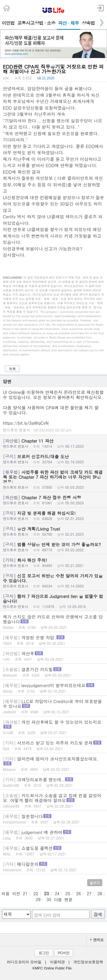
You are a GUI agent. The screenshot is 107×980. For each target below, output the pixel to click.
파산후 (53, 656)
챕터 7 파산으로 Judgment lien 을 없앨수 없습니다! (53, 601)
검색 (98, 914)
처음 (5, 893)
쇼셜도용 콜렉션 (53, 851)
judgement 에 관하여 (53, 835)
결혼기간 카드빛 (53, 672)
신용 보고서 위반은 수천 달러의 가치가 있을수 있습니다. (53, 581)
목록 (12, 369)
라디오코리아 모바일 (24, 962)
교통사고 (25, 23)
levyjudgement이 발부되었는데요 (53, 688)
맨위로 (97, 940)
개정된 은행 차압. (53, 640)
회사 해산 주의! (53, 562)
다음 (58, 899)
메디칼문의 (53, 867)
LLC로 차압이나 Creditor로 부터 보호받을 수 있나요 (53, 706)
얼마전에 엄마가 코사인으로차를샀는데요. (53, 764)
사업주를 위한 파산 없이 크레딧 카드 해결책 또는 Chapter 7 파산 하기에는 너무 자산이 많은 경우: (53, 479)
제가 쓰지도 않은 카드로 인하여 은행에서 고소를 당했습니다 (53, 622)
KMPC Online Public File (52, 968)
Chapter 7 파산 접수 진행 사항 (53, 500)
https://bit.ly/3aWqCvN (26, 423)
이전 (16, 893)
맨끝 (68, 899)
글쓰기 (95, 883)
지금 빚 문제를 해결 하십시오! (53, 515)
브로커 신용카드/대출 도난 (53, 459)
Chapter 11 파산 (53, 443)
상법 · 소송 (45, 23)
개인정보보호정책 (88, 962)
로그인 (44, 953)
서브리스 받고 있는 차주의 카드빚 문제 (53, 745)
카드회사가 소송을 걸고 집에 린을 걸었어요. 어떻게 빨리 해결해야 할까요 (53, 800)
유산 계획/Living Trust (53, 531)
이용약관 (57, 962)
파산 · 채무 (69, 23)
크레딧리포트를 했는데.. (53, 782)
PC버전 (63, 953)
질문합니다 (53, 819)
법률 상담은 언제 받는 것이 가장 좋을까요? (53, 547)
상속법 (88, 23)
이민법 (8, 23)
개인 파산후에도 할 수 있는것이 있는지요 (53, 727)
